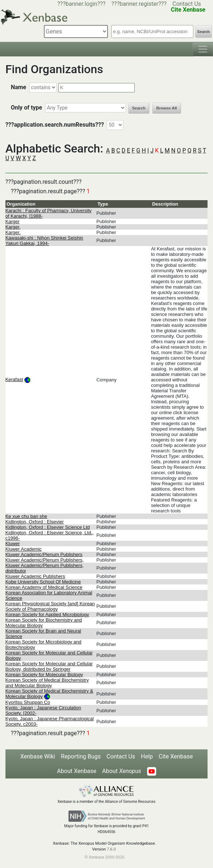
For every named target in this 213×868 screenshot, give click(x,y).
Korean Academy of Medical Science (44, 587)
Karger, (13, 227)
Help (147, 756)
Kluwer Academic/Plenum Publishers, (45, 560)
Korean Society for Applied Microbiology (47, 615)
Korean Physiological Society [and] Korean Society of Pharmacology (50, 606)
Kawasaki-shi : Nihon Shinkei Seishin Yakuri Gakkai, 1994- (44, 241)
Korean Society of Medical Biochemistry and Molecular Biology (47, 683)
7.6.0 (111, 849)
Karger (13, 221)
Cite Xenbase (176, 756)
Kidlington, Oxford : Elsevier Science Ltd (48, 527)
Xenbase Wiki (38, 756)
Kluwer (13, 544)
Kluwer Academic (24, 549)
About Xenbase (76, 771)
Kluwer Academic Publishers (35, 576)
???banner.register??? (139, 4)
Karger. (13, 232)
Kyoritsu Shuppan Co (28, 702)
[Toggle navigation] (203, 49)
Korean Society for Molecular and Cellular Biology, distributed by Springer (49, 666)
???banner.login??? (81, 4)
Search (204, 32)
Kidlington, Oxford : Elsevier (35, 522)
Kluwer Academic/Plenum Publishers (44, 554)
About (122, 771)
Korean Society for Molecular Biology (44, 675)
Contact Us (187, 4)
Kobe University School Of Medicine (43, 582)
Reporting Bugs (81, 756)
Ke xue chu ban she (26, 516)
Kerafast (14, 379)
